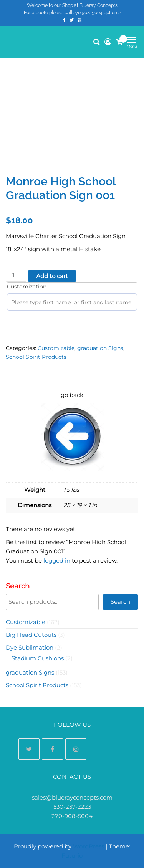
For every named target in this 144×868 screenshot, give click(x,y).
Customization (27, 287)
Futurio (72, 856)
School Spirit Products (36, 357)
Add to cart (52, 276)
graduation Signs (100, 348)
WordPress (89, 846)
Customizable (56, 348)
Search (18, 586)
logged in (57, 561)
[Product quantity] (16, 276)
